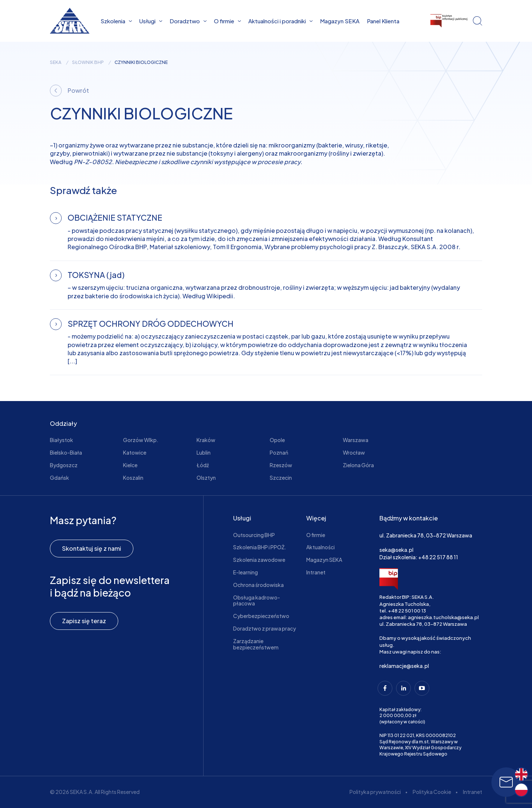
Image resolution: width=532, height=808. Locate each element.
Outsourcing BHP (254, 535)
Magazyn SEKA (340, 21)
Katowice (135, 452)
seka (56, 62)
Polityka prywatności (375, 792)
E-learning (245, 572)
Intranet (316, 572)
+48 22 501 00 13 (407, 611)
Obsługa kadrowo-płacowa (257, 600)
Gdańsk (59, 478)
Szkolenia (116, 21)
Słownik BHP (88, 62)
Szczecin (281, 478)
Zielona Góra (358, 465)
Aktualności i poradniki (280, 21)
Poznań (279, 452)
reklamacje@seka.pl (404, 666)
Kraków (206, 440)
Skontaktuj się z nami (92, 548)
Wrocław (354, 452)
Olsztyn (206, 478)
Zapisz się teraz (84, 621)
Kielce (130, 465)
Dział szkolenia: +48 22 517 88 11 (419, 557)
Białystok (62, 440)
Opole (277, 440)
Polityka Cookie (432, 792)
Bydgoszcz (64, 465)
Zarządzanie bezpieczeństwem (256, 644)
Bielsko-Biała (66, 452)
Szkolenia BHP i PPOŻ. (260, 547)
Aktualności (320, 547)
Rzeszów (281, 465)
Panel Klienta (383, 21)
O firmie (227, 21)
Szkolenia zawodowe (259, 560)
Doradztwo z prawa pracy (265, 628)
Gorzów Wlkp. (141, 440)
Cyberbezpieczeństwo (261, 616)
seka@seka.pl (396, 550)
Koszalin (133, 478)
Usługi (151, 21)
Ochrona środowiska (258, 585)
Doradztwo (188, 21)
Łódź (203, 465)
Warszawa (356, 440)
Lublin (204, 452)
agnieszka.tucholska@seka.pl (443, 617)
